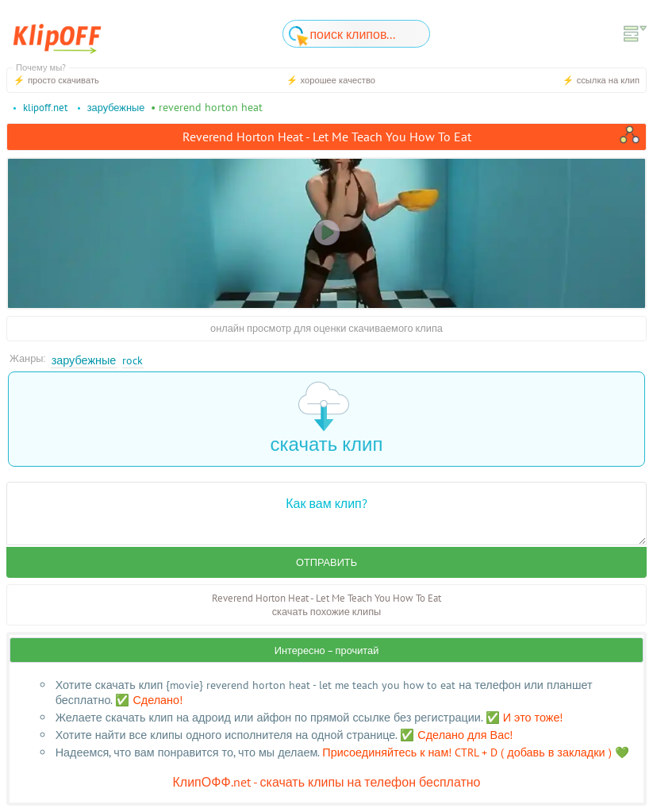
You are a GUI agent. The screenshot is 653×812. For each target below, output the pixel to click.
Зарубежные (84, 360)
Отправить (326, 562)
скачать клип (327, 419)
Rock (133, 360)
